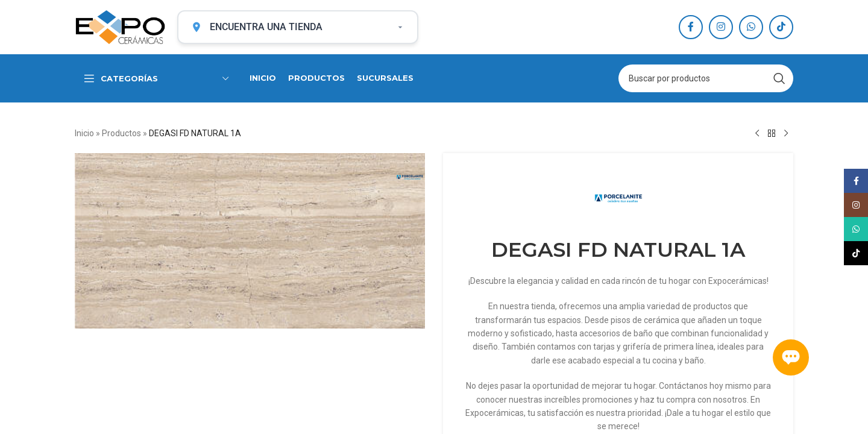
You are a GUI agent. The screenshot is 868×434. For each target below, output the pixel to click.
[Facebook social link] (691, 27)
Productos (121, 133)
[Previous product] (757, 134)
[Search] (706, 78)
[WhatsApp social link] (751, 27)
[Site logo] (120, 27)
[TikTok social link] (781, 27)
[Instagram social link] (721, 27)
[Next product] (786, 134)
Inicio (84, 133)
